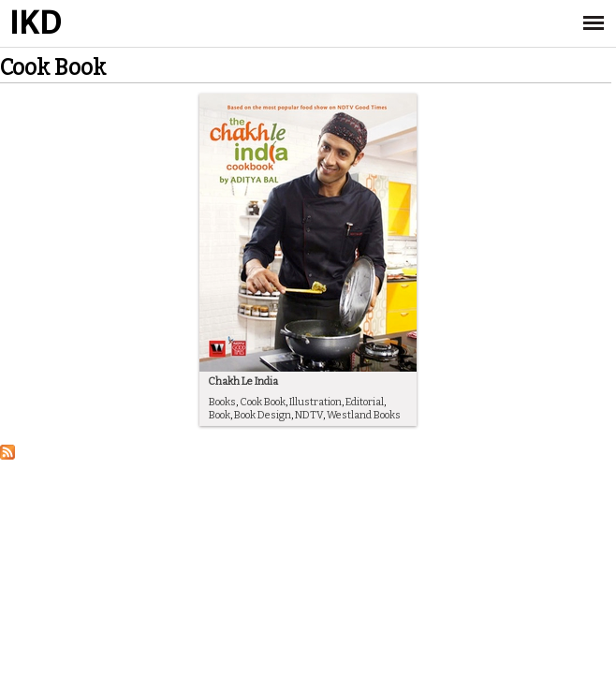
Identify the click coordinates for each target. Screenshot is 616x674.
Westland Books (364, 415)
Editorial (365, 402)
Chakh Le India (243, 381)
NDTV (309, 415)
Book (220, 415)
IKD (35, 23)
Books (222, 402)
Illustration (315, 402)
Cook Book (263, 402)
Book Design (263, 415)
